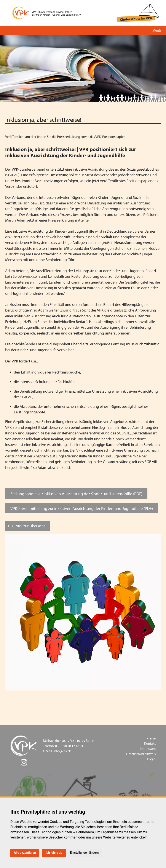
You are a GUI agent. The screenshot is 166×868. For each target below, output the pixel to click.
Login (151, 759)
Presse (151, 738)
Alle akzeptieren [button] (25, 853)
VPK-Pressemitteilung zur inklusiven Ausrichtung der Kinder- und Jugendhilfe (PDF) (82, 508)
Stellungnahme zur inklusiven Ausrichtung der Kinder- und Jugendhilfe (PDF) (76, 494)
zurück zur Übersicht (28, 526)
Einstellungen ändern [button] (84, 853)
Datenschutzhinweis (141, 754)
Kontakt (150, 743)
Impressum (148, 749)
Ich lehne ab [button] (54, 853)
